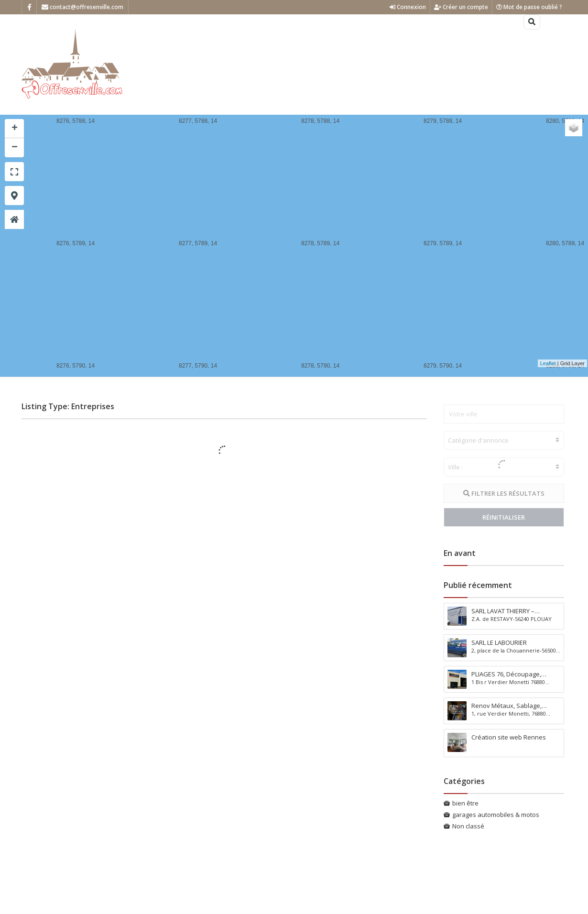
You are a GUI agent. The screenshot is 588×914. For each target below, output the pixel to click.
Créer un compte (461, 7)
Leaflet (548, 363)
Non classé (468, 826)
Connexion (408, 7)
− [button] (15, 148)
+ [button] (15, 129)
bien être (465, 803)
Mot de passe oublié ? (529, 7)
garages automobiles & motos (496, 815)
